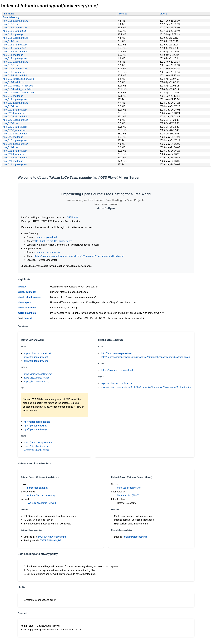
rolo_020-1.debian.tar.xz (15, 103)
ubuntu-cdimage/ (27, 292)
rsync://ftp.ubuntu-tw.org (37, 450)
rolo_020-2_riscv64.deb (15, 134)
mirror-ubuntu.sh (27, 313)
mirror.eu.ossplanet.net (48, 252)
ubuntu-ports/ (25, 302)
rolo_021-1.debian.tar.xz (15, 144)
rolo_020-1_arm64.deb (15, 110)
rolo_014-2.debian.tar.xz (15, 38)
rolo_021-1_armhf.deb (14, 154)
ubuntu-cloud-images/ (30, 297)
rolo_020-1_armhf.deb (14, 113)
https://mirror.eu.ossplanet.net (117, 370)
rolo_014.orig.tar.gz (13, 55)
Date (162, 14)
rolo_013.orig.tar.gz (13, 34)
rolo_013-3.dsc (11, 24)
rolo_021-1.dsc (11, 147)
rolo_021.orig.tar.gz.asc (15, 164)
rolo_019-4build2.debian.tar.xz (19, 79)
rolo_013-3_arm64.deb (15, 28)
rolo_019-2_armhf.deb (14, 72)
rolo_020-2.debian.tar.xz (15, 120)
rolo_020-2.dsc (11, 123)
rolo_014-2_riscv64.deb (15, 52)
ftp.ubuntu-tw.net (44, 241)
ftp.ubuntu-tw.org (63, 241)
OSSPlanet (73, 217)
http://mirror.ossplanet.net (37, 353)
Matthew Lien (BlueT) (128, 495)
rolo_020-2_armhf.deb (14, 130)
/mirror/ (28, 318)
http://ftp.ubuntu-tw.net (36, 357)
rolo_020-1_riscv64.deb (15, 117)
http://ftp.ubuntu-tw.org (36, 361)
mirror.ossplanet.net (46, 237)
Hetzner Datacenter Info (135, 537)
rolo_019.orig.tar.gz (13, 96)
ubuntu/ (22, 287)
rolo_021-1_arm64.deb (15, 151)
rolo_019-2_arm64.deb (15, 69)
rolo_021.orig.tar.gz (13, 161)
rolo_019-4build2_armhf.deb (18, 89)
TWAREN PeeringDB (51, 540)
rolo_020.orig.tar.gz (13, 137)
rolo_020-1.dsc (11, 106)
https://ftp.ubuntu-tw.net (36, 378)
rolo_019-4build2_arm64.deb (18, 86)
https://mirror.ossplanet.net (38, 374)
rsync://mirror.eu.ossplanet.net (117, 383)
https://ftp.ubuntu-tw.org (36, 382)
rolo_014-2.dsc (11, 41)
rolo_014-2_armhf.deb (14, 48)
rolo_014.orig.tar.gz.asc (15, 58)
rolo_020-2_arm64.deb (15, 127)
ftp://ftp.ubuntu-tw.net (35, 426)
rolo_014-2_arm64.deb (15, 45)
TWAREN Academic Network (41, 503)
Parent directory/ (11, 17)
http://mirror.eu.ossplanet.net (116, 353)
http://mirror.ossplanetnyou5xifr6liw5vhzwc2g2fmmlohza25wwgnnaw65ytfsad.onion (80, 256)
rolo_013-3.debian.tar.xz (15, 21)
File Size (122, 14)
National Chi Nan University (41, 495)
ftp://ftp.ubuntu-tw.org (35, 429)
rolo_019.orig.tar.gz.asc (15, 99)
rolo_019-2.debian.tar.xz (15, 62)
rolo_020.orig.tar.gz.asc (15, 140)
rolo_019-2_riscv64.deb (15, 75)
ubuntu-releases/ (27, 308)
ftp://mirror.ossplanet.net (37, 422)
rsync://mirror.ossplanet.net (38, 442)
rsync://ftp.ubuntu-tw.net (36, 446)
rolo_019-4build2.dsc (14, 82)
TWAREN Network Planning (52, 537)
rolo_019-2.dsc (11, 65)
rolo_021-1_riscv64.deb (15, 158)
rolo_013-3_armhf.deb (14, 31)
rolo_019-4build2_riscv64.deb (18, 93)
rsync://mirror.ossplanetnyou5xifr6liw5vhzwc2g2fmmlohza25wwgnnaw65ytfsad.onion (146, 387)
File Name (8, 14)
